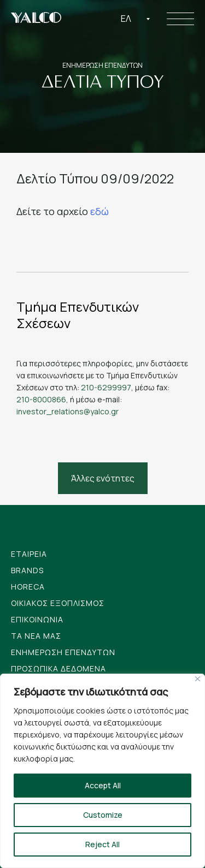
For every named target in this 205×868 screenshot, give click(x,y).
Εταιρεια (29, 554)
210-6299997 (106, 387)
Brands (27, 570)
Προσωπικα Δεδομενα (58, 668)
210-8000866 (41, 399)
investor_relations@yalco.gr (68, 411)
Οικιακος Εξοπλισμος (58, 603)
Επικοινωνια (37, 619)
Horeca (28, 587)
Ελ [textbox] (126, 19)
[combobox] (136, 19)
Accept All (103, 785)
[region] (102, 771)
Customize (103, 815)
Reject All (102, 844)
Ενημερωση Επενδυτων (63, 652)
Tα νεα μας (36, 636)
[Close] (198, 679)
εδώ (99, 211)
